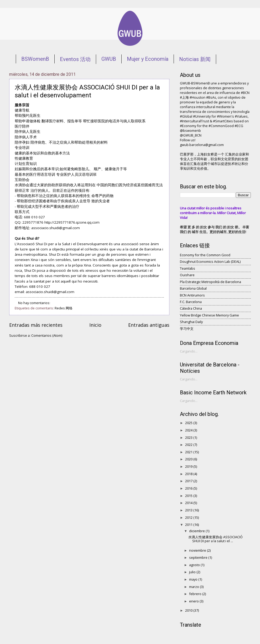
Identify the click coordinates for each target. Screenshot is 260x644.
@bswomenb (190, 130)
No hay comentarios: (35, 303)
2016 (189, 488)
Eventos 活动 (75, 59)
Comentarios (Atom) (47, 335)
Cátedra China (191, 308)
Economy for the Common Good (205, 255)
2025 (189, 423)
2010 (189, 610)
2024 (189, 430)
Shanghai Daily (191, 322)
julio (193, 572)
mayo (194, 579)
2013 (189, 510)
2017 (189, 481)
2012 (189, 517)
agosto (195, 565)
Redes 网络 (64, 308)
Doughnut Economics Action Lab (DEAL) (210, 261)
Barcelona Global (193, 288)
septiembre (199, 557)
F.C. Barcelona (191, 302)
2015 (189, 496)
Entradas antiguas (149, 325)
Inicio (95, 325)
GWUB (109, 59)
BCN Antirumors (192, 295)
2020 (189, 459)
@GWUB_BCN (191, 135)
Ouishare (187, 275)
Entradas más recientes (36, 325)
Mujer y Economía (148, 59)
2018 (189, 474)
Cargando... (189, 351)
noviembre (198, 550)
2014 (189, 503)
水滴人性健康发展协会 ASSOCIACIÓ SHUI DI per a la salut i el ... (215, 539)
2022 (189, 445)
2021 (189, 452)
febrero (196, 594)
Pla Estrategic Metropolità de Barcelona (210, 282)
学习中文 (187, 329)
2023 (189, 437)
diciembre (197, 531)
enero (194, 601)
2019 (189, 466)
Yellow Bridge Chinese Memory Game (209, 315)
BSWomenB (35, 59)
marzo (194, 587)
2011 (189, 525)
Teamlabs (188, 268)
